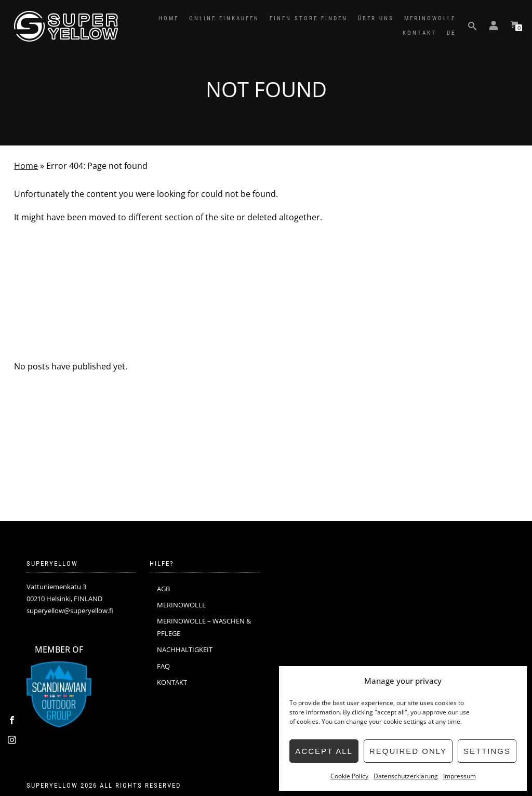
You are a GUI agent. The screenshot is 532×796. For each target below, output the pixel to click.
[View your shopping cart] (514, 26)
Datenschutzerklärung (406, 776)
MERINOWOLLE (430, 18)
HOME (169, 18)
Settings (487, 751)
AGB (163, 589)
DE (451, 33)
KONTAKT (420, 33)
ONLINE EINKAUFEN (224, 18)
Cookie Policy (349, 776)
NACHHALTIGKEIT (185, 649)
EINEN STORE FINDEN (309, 18)
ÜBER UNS (376, 18)
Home (26, 166)
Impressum (460, 776)
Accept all (324, 751)
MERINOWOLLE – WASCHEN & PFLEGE (204, 627)
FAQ (163, 666)
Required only (408, 751)
